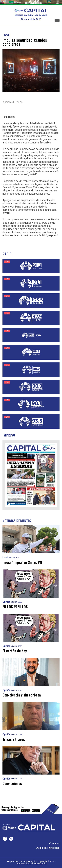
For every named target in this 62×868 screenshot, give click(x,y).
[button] (57, 21)
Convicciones (12, 783)
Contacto (54, 844)
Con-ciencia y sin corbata (22, 695)
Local (6, 35)
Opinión (6, 602)
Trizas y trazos (14, 739)
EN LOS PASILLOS (15, 607)
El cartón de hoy (15, 651)
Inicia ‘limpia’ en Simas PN (22, 562)
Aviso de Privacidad (48, 848)
